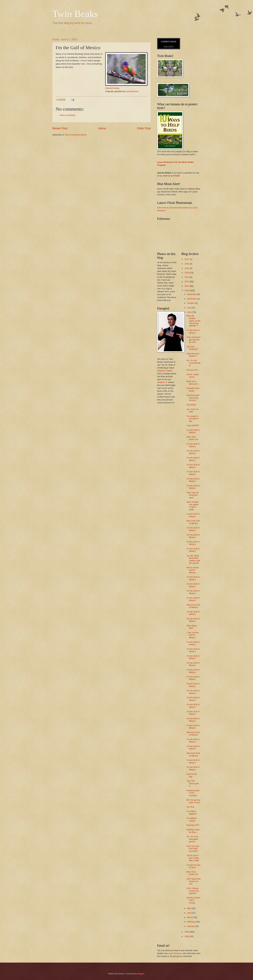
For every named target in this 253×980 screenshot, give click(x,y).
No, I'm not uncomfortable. (194, 363)
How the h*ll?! (193, 825)
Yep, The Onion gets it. (193, 783)
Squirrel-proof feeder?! (193, 355)
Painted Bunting (112, 88)
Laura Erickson (132, 91)
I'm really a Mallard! (192, 812)
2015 (187, 268)
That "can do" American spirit (193, 495)
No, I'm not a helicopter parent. (192, 839)
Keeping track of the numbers (193, 793)
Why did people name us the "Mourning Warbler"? (193, 321)
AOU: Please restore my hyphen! (193, 891)
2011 (187, 286)
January (191, 926)
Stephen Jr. (162, 382)
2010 (187, 291)
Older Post (144, 128)
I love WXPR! (193, 425)
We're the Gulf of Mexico (193, 522)
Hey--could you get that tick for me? (194, 340)
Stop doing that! (192, 627)
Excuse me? (192, 370)
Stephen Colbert (165, 371)
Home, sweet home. (193, 376)
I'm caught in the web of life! (192, 419)
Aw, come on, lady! (193, 410)
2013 (187, 277)
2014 (187, 273)
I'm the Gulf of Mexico (193, 331)
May (189, 908)
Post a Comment (67, 115)
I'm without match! (191, 819)
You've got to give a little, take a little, (193, 858)
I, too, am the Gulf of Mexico (193, 635)
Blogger (141, 974)
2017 (187, 259)
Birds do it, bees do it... (193, 383)
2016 (187, 264)
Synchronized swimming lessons (193, 398)
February (191, 922)
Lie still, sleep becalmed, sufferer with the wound (193, 559)
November (192, 299)
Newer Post (60, 128)
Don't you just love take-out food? (193, 849)
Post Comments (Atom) (76, 135)
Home (102, 128)
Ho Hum (190, 807)
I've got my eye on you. (193, 866)
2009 (187, 932)
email (176, 176)
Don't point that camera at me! (193, 881)
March (190, 917)
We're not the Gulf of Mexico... (193, 570)
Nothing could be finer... (193, 831)
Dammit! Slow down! (193, 389)
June (190, 312)
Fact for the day (192, 775)
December (192, 294)
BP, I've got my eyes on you (193, 801)
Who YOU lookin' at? (192, 438)
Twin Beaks (75, 14)
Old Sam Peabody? (192, 348)
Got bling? (191, 405)
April (189, 913)
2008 (187, 936)
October (191, 303)
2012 (187, 281)
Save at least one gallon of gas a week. (192, 506)
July (189, 308)
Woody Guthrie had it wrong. (193, 900)
